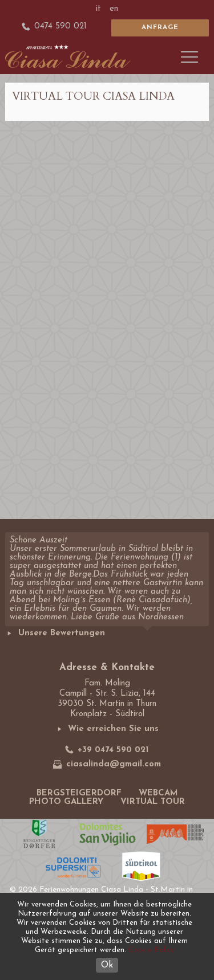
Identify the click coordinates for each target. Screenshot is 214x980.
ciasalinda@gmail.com (107, 764)
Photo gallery (66, 802)
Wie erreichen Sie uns (107, 729)
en (114, 9)
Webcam (158, 793)
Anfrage (160, 27)
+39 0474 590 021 (107, 750)
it (98, 9)
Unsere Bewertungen (55, 633)
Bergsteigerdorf (79, 793)
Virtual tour (153, 802)
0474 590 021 (54, 26)
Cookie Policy (151, 950)
